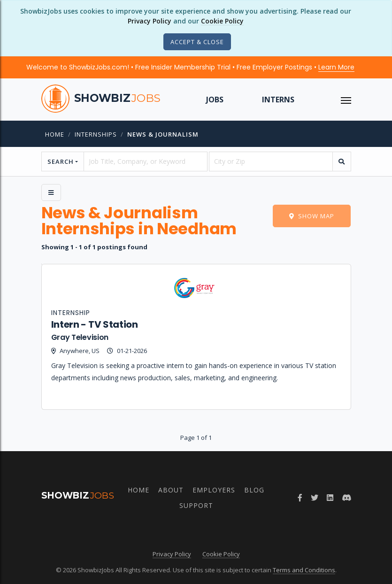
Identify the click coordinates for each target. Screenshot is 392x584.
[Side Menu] (51, 192)
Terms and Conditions (304, 570)
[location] (271, 161)
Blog (254, 490)
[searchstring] (146, 161)
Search (61, 161)
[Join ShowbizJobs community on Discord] (346, 498)
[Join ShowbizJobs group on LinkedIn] (330, 498)
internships (96, 134)
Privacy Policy (150, 21)
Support (196, 505)
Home (55, 134)
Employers (214, 490)
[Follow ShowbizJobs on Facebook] (300, 498)
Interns (278, 100)
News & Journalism (163, 134)
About (171, 490)
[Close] (197, 42)
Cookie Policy (222, 21)
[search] (342, 161)
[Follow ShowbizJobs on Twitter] (315, 498)
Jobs (215, 100)
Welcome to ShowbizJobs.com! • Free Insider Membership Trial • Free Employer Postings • (190, 67)
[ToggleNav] (346, 100)
